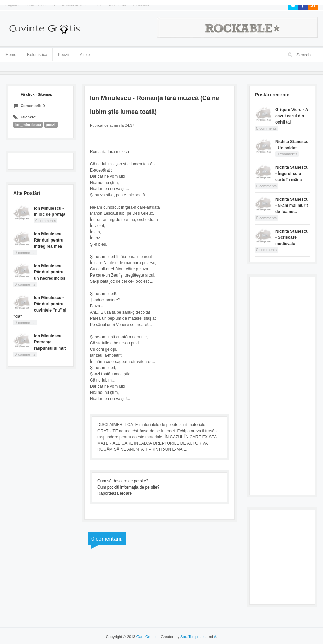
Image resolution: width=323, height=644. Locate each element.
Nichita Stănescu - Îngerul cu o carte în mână (292, 174)
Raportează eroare (115, 493)
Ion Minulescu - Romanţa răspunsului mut (50, 342)
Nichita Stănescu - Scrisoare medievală (292, 237)
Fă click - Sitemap (37, 94)
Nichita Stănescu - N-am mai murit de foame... (292, 206)
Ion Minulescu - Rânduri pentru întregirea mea (49, 240)
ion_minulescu (28, 125)
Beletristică (37, 53)
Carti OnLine (147, 637)
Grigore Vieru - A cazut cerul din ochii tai (292, 116)
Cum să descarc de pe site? (123, 481)
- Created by (181, 637)
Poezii (64, 55)
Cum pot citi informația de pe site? (128, 487)
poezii (51, 125)
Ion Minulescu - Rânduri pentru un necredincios (50, 272)
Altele (85, 55)
